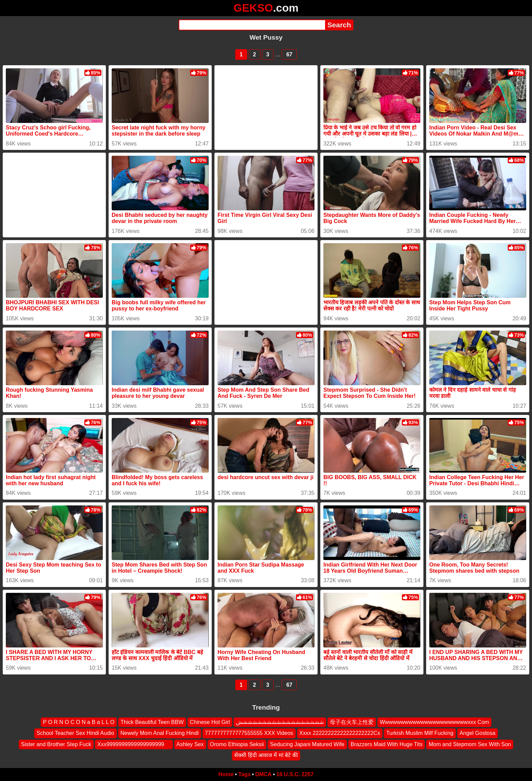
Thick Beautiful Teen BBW (152, 722)
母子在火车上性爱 (352, 722)
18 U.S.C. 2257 (295, 774)
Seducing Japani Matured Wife (307, 744)
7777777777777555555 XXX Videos (249, 733)
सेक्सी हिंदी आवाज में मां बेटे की (266, 755)
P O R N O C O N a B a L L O (79, 722)
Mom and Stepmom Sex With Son (470, 744)
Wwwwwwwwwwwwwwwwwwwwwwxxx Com (434, 722)
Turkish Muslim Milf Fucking (420, 733)
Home (226, 774)
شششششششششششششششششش (280, 722)
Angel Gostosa (478, 733)
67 (289, 54)
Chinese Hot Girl (210, 722)
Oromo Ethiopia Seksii (237, 744)
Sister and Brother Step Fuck (56, 744)
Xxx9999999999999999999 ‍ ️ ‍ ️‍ (134, 744)
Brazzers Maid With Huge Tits (387, 744)
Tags (244, 774)
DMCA (263, 774)
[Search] (252, 25)
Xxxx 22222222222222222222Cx (340, 733)
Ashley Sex (190, 744)
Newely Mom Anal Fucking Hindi (160, 733)
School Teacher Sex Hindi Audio (75, 733)
